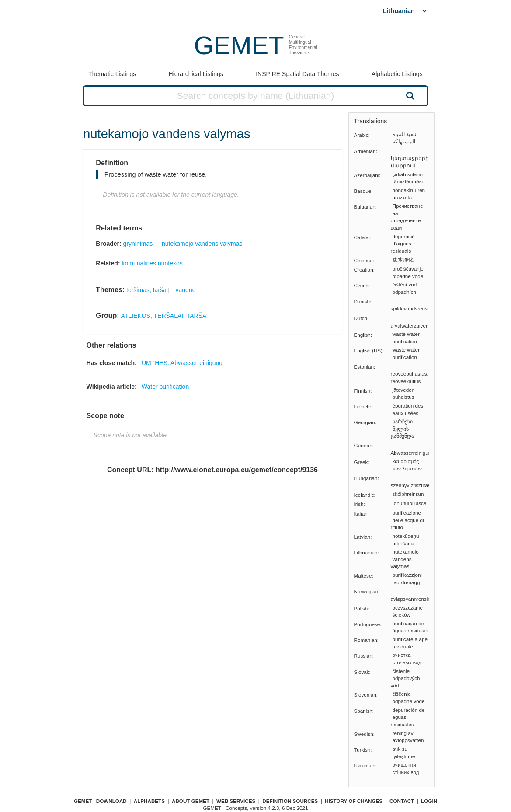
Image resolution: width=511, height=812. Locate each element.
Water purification (165, 387)
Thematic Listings (112, 74)
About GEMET (191, 801)
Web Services (236, 801)
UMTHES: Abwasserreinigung (182, 363)
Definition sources (290, 801)
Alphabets (149, 801)
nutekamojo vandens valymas (202, 244)
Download (111, 801)
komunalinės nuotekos (152, 263)
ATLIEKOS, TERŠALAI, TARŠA (164, 316)
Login (429, 801)
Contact (402, 801)
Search (409, 95)
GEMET (239, 45)
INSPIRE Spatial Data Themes (297, 74)
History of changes (354, 801)
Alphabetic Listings (397, 74)
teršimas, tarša (146, 290)
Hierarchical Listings (196, 74)
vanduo (186, 290)
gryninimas (138, 244)
